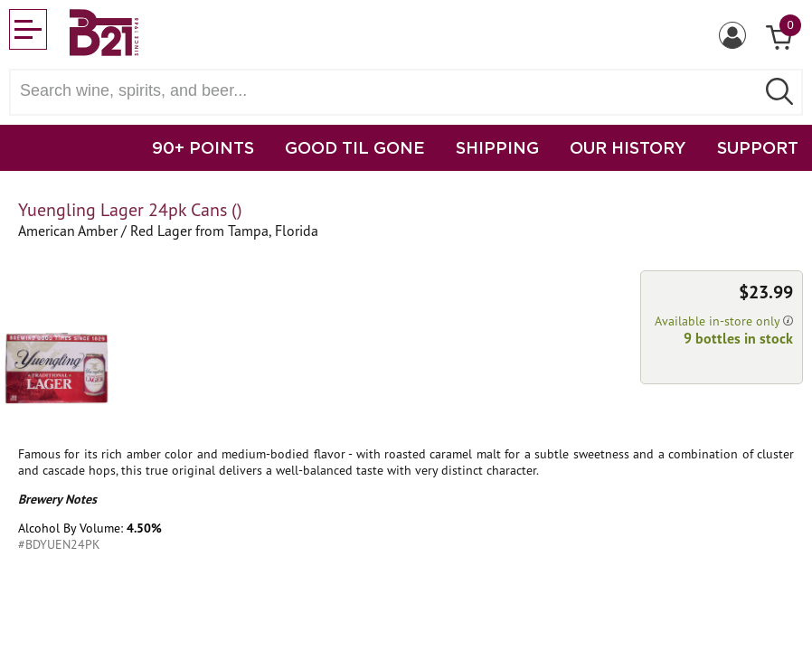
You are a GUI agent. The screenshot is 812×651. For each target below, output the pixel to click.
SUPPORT (758, 147)
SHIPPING (497, 147)
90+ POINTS (203, 147)
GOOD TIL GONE (355, 147)
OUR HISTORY (628, 147)
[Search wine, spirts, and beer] (388, 91)
